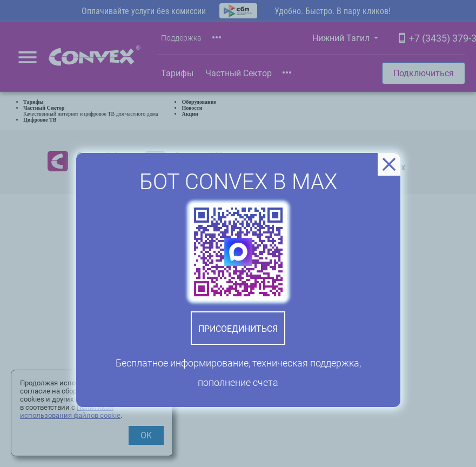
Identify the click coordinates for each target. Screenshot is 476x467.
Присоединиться (238, 329)
